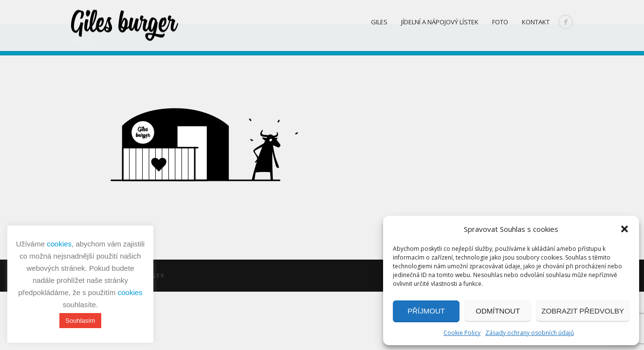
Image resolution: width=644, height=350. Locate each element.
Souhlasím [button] (80, 321)
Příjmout (426, 311)
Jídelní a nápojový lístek (440, 22)
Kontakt (536, 22)
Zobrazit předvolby (583, 311)
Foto (500, 22)
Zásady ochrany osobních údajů (530, 333)
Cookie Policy (462, 333)
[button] (625, 229)
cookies (59, 244)
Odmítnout (498, 311)
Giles (379, 22)
